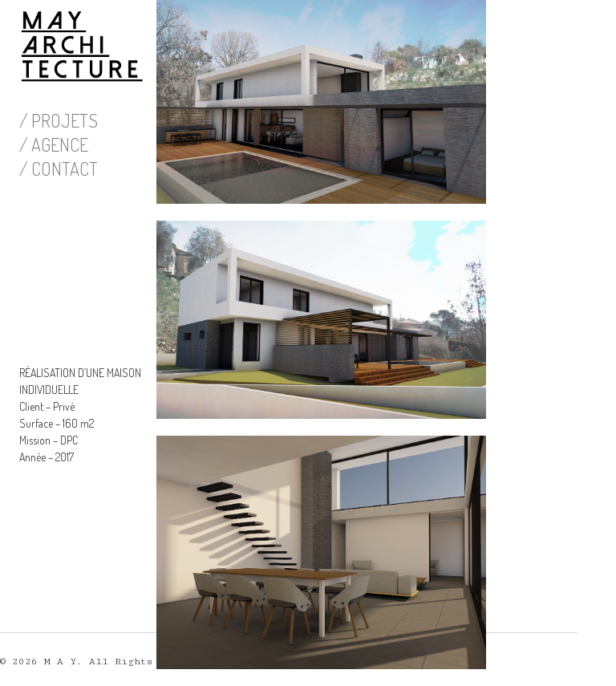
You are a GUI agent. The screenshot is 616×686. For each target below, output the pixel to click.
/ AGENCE (54, 144)
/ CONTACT (59, 168)
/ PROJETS (59, 120)
